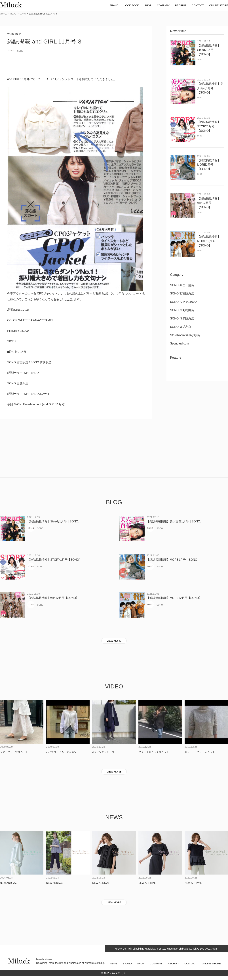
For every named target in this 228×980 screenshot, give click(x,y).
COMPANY (156, 964)
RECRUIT (173, 964)
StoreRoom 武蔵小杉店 (185, 335)
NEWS (114, 964)
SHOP (141, 964)
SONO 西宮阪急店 (182, 293)
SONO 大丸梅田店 (182, 310)
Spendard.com (180, 343)
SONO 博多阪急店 (182, 318)
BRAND (127, 964)
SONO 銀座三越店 (182, 285)
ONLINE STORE (211, 964)
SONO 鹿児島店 (181, 327)
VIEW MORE (114, 641)
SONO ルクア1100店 (184, 302)
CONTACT (190, 964)
